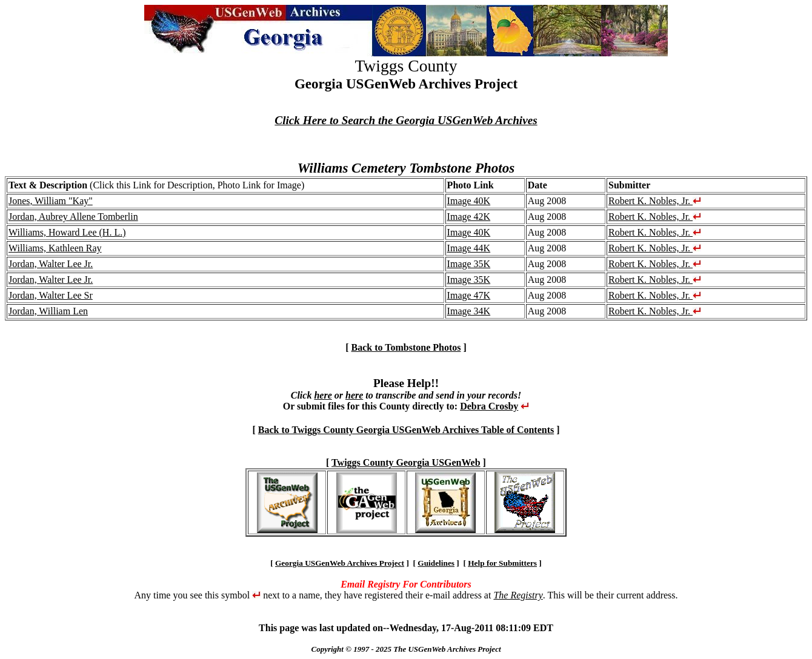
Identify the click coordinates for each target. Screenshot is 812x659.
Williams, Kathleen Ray (55, 248)
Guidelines (436, 563)
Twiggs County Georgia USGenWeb (406, 462)
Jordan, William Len (48, 311)
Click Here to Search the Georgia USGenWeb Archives (406, 120)
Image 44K (469, 248)
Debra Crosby (489, 406)
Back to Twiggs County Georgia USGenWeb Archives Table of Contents (406, 430)
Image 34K (469, 311)
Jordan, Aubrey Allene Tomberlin (73, 217)
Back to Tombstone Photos (406, 347)
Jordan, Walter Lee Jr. (51, 264)
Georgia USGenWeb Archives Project (340, 563)
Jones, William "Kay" (51, 201)
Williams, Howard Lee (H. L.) (67, 232)
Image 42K (469, 217)
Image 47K (469, 295)
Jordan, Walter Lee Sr (51, 295)
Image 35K (469, 264)
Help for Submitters (502, 563)
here (323, 395)
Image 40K (469, 201)
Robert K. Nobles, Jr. (655, 201)
